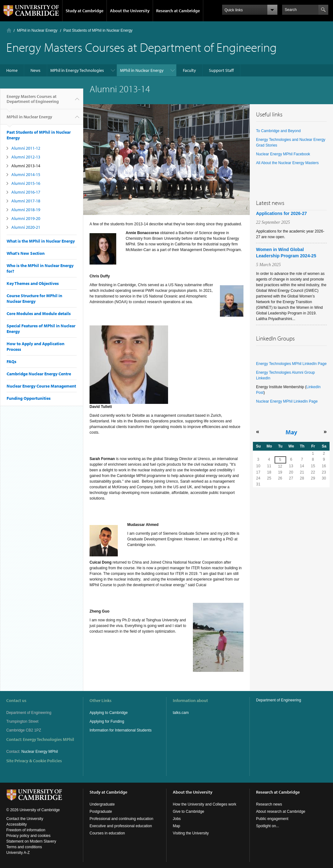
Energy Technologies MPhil (49, 739)
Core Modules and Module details (39, 313)
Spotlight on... (267, 826)
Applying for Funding (107, 721)
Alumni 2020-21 (26, 227)
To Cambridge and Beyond (278, 131)
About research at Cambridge (281, 812)
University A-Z (18, 853)
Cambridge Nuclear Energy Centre (39, 374)
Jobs (177, 819)
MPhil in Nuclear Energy (37, 30)
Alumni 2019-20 (26, 218)
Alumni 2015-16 (26, 183)
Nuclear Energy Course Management (41, 386)
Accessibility (16, 824)
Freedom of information (26, 830)
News (35, 70)
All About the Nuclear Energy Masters (287, 163)
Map (176, 826)
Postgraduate (101, 812)
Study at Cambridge (85, 11)
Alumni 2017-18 (26, 201)
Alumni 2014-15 (26, 174)
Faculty (189, 70)
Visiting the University (191, 833)
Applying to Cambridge (109, 713)
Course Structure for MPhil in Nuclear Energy (34, 298)
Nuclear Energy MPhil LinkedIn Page (287, 401)
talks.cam (181, 713)
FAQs (11, 362)
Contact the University (25, 819)
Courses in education (107, 833)
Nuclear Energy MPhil (40, 752)
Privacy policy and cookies (28, 836)
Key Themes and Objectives (33, 283)
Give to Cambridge (188, 812)
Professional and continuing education (121, 819)
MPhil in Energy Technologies (77, 70)
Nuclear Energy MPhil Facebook (283, 154)
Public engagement (272, 819)
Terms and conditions (24, 847)
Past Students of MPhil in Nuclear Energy (98, 30)
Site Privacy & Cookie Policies (34, 761)
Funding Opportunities (29, 398)
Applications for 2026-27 (281, 213)
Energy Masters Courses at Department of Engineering (33, 101)
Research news (269, 804)
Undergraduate (102, 804)
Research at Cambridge (178, 11)
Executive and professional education (121, 826)
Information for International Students (120, 730)
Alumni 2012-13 (26, 157)
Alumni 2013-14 (26, 166)
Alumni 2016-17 (26, 192)
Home (9, 30)
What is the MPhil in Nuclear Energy (41, 241)
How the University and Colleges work (205, 804)
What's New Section (26, 253)
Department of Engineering (278, 700)
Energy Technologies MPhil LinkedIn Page (291, 364)
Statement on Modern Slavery (31, 841)
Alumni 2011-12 (26, 148)
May (291, 432)
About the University (130, 11)
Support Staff (221, 70)
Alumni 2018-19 (26, 210)
